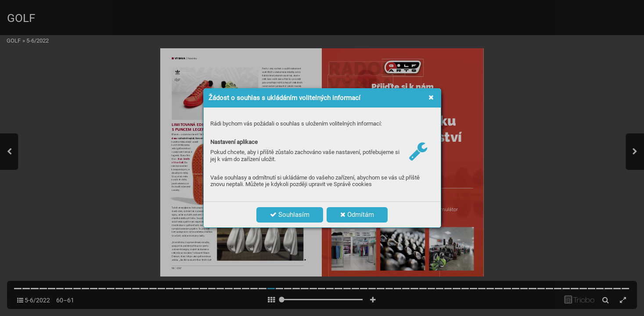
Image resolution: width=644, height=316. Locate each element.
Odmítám (357, 215)
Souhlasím (290, 215)
